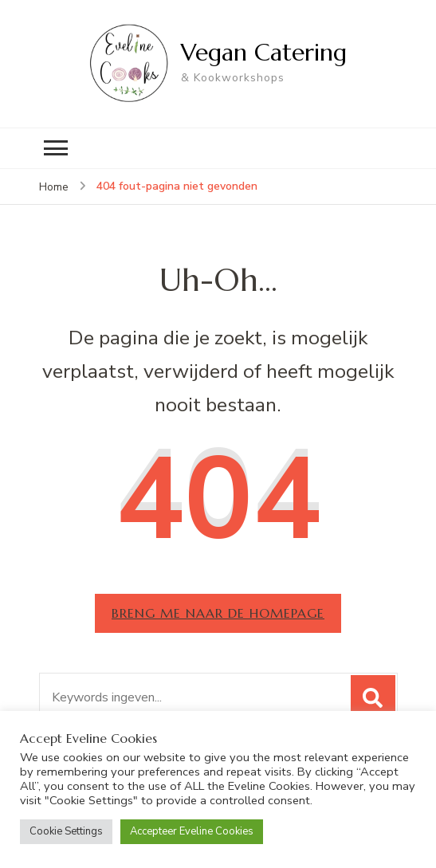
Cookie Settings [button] (66, 831)
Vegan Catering (264, 52)
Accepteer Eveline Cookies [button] (192, 831)
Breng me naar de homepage (218, 613)
